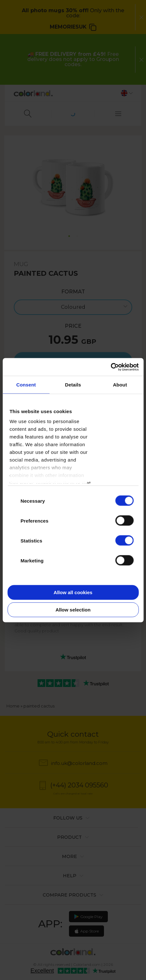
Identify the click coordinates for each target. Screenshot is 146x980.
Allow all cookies (73, 592)
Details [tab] (73, 385)
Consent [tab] (26, 385)
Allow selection (73, 609)
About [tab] (120, 385)
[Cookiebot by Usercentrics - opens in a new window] (111, 367)
